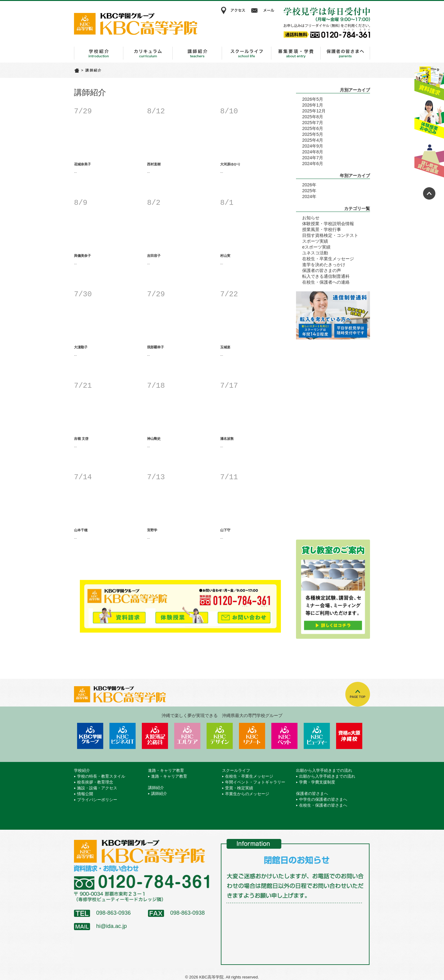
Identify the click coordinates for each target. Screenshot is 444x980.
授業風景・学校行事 (322, 229)
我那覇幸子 (156, 347)
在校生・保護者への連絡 (326, 282)
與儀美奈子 (82, 256)
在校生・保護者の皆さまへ (323, 805)
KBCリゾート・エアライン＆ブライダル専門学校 (252, 736)
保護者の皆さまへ (345, 53)
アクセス (233, 10)
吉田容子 (154, 256)
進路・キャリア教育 (148, 53)
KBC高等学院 (136, 24)
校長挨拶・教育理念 (95, 782)
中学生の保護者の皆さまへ (323, 799)
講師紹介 (197, 53)
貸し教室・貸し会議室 (429, 159)
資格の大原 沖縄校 (349, 736)
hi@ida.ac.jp (111, 926)
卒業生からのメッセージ (247, 794)
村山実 (225, 256)
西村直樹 (154, 164)
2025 (307, 191)
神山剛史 (154, 439)
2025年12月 (314, 111)
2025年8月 (313, 117)
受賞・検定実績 (239, 788)
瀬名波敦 (227, 439)
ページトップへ (429, 193)
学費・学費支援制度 (317, 782)
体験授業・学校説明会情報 (328, 224)
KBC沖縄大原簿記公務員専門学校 (155, 736)
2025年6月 (313, 128)
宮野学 (152, 530)
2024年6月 (313, 164)
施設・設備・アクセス (97, 788)
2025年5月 (313, 134)
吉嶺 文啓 (81, 439)
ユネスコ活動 (315, 253)
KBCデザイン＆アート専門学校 (220, 736)
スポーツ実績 (315, 241)
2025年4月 (313, 140)
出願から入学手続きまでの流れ (296, 53)
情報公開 (85, 794)
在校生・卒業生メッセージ (328, 259)
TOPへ (358, 694)
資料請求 (429, 81)
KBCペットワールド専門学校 (284, 736)
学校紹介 (99, 53)
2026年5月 (313, 99)
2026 (307, 185)
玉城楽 (225, 347)
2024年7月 (313, 158)
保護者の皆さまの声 (322, 270)
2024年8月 (313, 152)
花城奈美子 (82, 164)
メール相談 (264, 10)
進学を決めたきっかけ (324, 265)
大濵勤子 (81, 347)
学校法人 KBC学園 (90, 736)
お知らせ (311, 218)
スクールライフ (247, 53)
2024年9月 (313, 146)
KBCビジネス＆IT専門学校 (123, 736)
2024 (307, 196)
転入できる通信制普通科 (326, 276)
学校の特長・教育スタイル (101, 776)
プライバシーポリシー (97, 800)
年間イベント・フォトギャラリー (255, 782)
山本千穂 (81, 530)
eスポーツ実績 (316, 247)
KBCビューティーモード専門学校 (317, 736)
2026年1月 (313, 105)
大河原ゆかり (230, 164)
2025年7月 (313, 123)
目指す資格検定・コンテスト (330, 235)
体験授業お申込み (429, 120)
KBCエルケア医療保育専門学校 (187, 736)
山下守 (225, 530)
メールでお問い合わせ (244, 615)
